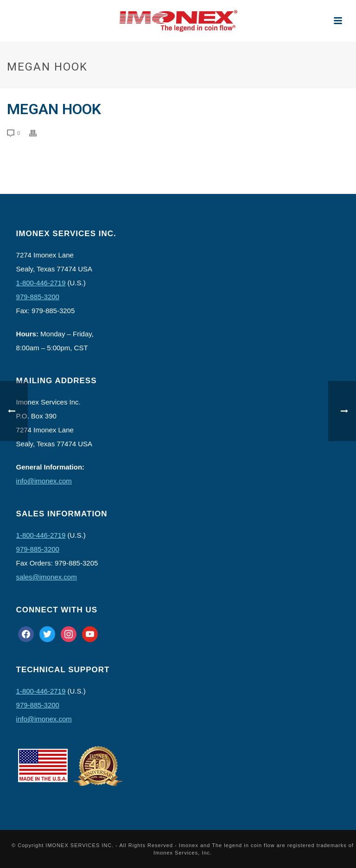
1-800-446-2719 (41, 283)
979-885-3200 (38, 297)
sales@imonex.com (47, 577)
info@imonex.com (44, 481)
